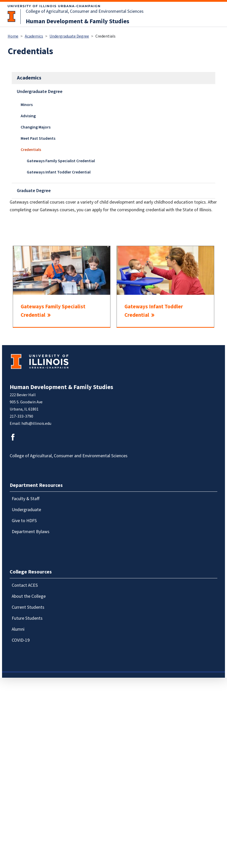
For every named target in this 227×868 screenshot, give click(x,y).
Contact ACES (25, 585)
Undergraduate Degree (69, 36)
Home (13, 36)
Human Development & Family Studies (78, 21)
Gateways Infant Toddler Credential (59, 172)
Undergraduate (26, 510)
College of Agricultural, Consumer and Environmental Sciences (85, 11)
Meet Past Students (38, 138)
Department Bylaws (31, 532)
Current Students (28, 607)
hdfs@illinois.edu (36, 424)
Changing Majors (36, 127)
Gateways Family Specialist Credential (61, 161)
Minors (27, 105)
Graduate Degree (34, 191)
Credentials (31, 150)
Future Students (27, 618)
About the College (29, 596)
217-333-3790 (21, 416)
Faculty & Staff (26, 499)
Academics (34, 36)
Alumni (18, 629)
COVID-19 (21, 640)
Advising (28, 116)
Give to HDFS (24, 521)
